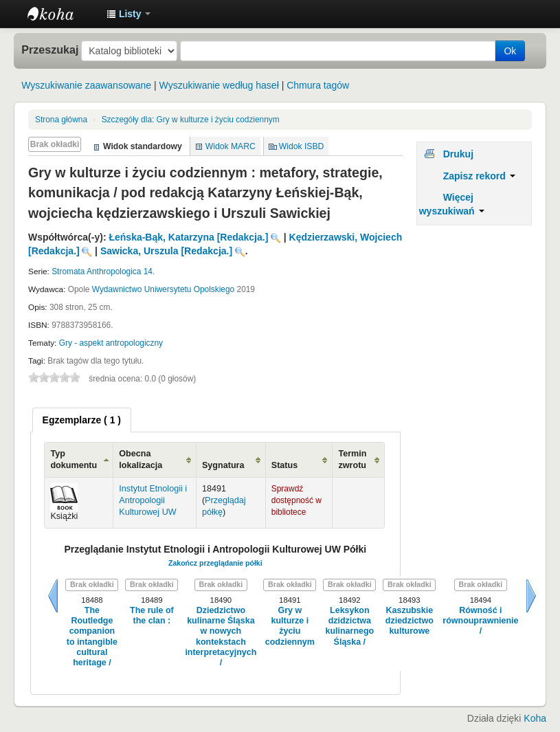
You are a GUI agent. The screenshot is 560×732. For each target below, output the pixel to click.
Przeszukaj (50, 49)
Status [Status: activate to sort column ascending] (285, 465)
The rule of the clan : (152, 615)
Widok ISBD (302, 146)
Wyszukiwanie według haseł (219, 85)
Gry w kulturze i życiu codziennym (191, 120)
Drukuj (458, 154)
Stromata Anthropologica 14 (102, 271)
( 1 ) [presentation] (82, 420)
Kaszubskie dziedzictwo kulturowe (410, 621)
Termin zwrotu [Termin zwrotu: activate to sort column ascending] (352, 459)
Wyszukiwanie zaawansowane (86, 85)
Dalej (531, 596)
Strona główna (61, 120)
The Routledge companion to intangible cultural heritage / (92, 636)
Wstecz (53, 596)
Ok (510, 51)
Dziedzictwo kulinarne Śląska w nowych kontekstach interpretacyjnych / (221, 636)
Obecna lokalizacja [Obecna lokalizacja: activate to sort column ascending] (141, 459)
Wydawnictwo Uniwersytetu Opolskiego (163, 289)
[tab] (82, 420)
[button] (128, 14)
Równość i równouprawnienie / (480, 621)
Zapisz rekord (479, 176)
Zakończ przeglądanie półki (215, 563)
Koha (535, 718)
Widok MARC (231, 146)
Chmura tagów (318, 85)
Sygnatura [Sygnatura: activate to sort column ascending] (223, 465)
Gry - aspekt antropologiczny (111, 343)
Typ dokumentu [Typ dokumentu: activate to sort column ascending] (74, 459)
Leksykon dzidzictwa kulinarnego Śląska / (350, 626)
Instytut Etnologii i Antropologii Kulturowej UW (62, 14)
